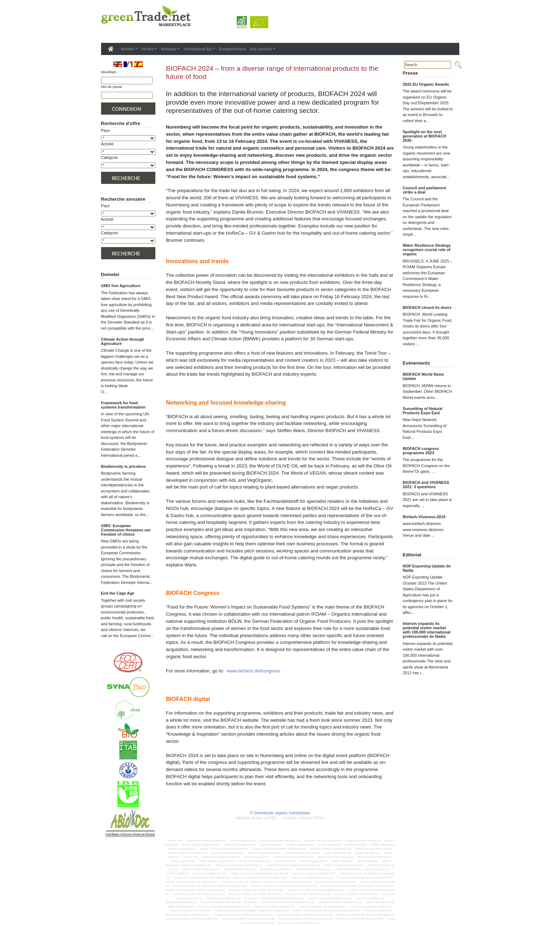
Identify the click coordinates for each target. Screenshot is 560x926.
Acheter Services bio (368, 853)
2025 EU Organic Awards (426, 84)
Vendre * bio (190, 857)
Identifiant (109, 72)
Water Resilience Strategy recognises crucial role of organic (427, 250)
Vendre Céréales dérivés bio (374, 857)
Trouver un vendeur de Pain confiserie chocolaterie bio (283, 886)
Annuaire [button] (169, 49)
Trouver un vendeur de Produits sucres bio (198, 894)
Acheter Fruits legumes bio (240, 845)
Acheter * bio (175, 840)
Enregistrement (233, 49)
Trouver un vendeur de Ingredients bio (288, 882)
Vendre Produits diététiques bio (201, 869)
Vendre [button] (148, 49)
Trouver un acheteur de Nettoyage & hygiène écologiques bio (252, 910)
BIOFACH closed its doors (427, 307)
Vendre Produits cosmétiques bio (344, 865)
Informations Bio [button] (198, 49)
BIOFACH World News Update (423, 376)
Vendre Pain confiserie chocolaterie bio (239, 865)
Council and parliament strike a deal (425, 190)
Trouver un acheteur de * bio (224, 898)
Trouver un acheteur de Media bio (190, 910)
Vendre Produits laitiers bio (240, 869)
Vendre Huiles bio (285, 861)
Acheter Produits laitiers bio (227, 853)
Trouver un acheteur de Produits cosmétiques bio (243, 915)
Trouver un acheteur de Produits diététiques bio (365, 915)
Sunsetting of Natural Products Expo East (423, 411)
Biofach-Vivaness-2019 (424, 517)
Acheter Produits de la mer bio (373, 849)
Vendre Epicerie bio (183, 861)
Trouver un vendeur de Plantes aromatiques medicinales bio (357, 886)
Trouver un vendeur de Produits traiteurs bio (255, 894)
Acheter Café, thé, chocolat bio (323, 840)
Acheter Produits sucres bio (264, 853)
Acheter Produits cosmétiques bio (331, 849)
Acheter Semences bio (338, 853)
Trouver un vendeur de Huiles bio (241, 882)
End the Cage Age (118, 593)
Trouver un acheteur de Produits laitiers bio (192, 919)
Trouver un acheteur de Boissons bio (329, 898)
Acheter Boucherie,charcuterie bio (280, 840)
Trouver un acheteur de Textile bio (298, 923)
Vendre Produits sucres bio (276, 869)
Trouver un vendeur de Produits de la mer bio (256, 890)
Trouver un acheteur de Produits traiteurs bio (305, 919)
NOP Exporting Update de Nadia (427, 568)
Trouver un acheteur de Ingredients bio (322, 907)
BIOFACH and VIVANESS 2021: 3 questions (426, 485)
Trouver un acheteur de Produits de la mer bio (304, 915)
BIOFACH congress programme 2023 (421, 451)
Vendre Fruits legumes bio (255, 861)
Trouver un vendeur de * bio (209, 873)
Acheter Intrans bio (329, 845)
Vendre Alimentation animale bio (221, 857)
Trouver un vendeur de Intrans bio (335, 882)
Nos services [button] (261, 49)
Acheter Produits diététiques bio (188, 853)
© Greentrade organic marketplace (280, 813)
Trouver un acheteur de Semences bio (359, 919)
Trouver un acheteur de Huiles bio (274, 907)
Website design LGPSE (257, 818)
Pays (105, 130)
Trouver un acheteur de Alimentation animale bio (274, 898)
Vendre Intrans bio (342, 861)
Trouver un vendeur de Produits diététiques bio (316, 890)
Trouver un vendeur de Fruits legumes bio (191, 882)
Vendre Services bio (377, 869)
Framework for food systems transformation (123, 405)
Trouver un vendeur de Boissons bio (314, 873)
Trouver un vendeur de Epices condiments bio (364, 878)
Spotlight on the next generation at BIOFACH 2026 (425, 136)
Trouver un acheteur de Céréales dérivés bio (288, 902)
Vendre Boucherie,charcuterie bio (293, 857)
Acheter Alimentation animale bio (207, 840)
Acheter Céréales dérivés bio (363, 840)
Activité (107, 144)
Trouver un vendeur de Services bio (356, 894)
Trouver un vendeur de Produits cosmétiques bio (196, 890)
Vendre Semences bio (348, 869)
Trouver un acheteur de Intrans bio (370, 907)
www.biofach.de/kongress (254, 671)
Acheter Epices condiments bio (201, 845)
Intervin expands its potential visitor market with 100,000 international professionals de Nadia (427, 630)
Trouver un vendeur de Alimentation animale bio (259, 873)
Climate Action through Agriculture (123, 341)
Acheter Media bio (355, 845)
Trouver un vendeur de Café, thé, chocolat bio (201, 878)
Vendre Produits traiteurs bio (314, 869)
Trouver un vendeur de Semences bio (308, 894)
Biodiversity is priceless (124, 466)
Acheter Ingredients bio (300, 845)
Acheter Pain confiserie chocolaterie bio (224, 849)
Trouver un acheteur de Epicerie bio (340, 902)
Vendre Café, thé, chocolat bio (335, 857)
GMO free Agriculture (121, 286)
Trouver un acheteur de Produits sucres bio (248, 919)
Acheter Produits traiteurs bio (302, 853)
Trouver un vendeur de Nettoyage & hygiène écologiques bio (209, 886)
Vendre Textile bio (178, 873)
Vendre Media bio (367, 861)
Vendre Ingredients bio (313, 861)
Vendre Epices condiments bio (217, 861)
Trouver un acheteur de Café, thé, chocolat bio (229, 902)
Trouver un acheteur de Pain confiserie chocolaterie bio (326, 910)
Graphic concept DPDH (304, 818)
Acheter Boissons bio (243, 840)
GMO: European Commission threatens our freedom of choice (126, 530)
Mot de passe (112, 87)
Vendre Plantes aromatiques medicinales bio (293, 865)
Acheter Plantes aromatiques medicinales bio (279, 849)
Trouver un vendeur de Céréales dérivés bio (260, 878)
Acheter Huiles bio (271, 845)
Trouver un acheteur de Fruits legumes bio (224, 907)
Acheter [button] (127, 49)
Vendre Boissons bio (256, 857)
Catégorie (110, 157)
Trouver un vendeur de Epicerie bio (311, 878)
